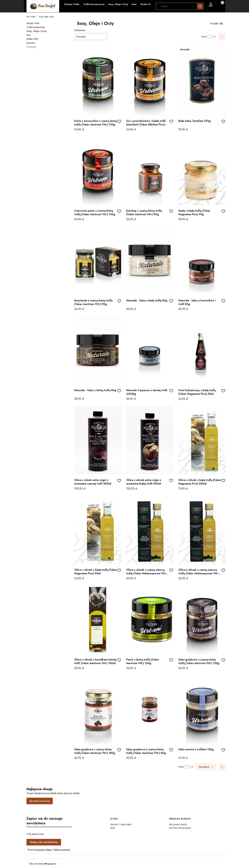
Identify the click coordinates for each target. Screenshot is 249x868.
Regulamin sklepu (178, 825)
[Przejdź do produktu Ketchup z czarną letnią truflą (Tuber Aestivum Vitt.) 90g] (150, 171)
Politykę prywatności (62, 850)
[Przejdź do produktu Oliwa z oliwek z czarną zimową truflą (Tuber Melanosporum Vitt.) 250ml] (150, 530)
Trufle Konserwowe (36, 27)
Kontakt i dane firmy (121, 825)
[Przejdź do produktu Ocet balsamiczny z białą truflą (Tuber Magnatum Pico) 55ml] (202, 350)
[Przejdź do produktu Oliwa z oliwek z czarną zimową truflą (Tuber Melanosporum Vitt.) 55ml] (202, 530)
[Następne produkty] (206, 767)
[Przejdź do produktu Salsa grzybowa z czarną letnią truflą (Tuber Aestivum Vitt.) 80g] (150, 709)
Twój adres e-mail (35, 834)
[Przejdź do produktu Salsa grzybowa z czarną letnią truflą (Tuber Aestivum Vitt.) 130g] (202, 620)
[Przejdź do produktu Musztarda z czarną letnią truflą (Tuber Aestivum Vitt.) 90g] (98, 260)
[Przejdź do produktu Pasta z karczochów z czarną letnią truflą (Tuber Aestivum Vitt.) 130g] (98, 81)
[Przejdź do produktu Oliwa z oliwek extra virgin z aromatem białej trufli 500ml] (150, 440)
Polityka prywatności (180, 828)
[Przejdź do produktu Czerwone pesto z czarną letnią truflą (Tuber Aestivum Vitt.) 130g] (98, 171)
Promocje (31, 47)
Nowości (31, 43)
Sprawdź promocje (40, 801)
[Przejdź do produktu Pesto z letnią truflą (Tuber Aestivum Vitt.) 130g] (150, 620)
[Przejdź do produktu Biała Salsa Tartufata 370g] (202, 81)
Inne (28, 35)
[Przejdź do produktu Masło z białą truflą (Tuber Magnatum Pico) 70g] (202, 171)
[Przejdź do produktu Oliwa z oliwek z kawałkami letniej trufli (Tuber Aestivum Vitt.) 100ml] (98, 620)
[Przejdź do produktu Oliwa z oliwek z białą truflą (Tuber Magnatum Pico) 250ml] (202, 440)
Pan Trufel (31, 17)
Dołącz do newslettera (44, 842)
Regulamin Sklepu (44, 850)
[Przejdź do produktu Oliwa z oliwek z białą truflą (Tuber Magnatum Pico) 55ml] (98, 530)
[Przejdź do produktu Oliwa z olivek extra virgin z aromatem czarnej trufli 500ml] (98, 440)
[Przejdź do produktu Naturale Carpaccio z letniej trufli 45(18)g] (150, 350)
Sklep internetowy (42, 864)
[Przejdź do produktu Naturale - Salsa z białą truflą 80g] (150, 260)
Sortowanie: (80, 30)
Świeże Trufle (33, 23)
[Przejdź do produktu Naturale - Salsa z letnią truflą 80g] (98, 350)
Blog (113, 828)
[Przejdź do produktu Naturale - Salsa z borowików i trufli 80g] (202, 260)
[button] (200, 6)
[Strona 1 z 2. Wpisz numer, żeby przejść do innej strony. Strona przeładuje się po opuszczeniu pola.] (210, 37)
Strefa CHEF (32, 39)
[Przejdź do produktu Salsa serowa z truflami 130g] (202, 709)
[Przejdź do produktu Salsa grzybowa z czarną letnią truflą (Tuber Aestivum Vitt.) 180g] (98, 709)
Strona (204, 37)
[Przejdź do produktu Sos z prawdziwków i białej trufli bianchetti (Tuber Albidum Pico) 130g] (150, 81)
